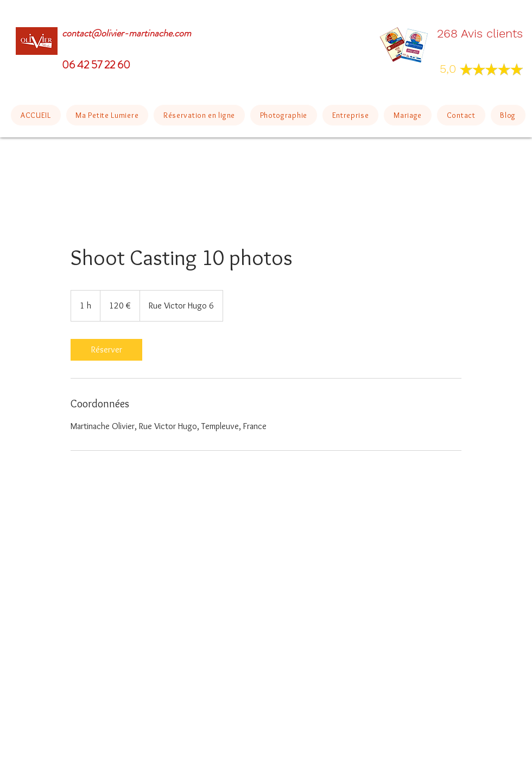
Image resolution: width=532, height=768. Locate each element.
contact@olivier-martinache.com (126, 33)
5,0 (450, 69)
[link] (106, 350)
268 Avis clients (480, 33)
